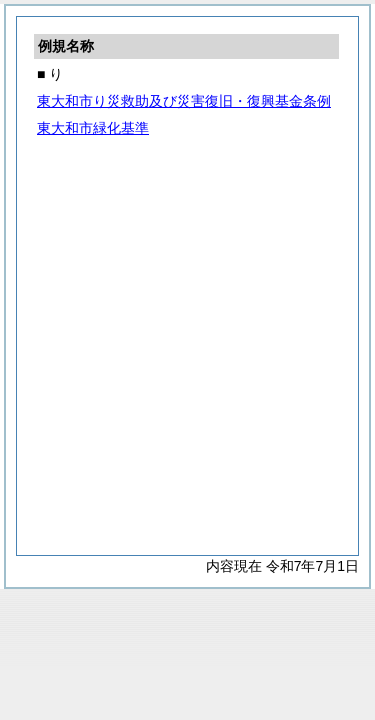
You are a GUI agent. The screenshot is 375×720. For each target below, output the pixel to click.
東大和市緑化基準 (93, 128)
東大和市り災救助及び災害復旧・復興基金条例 (184, 101)
